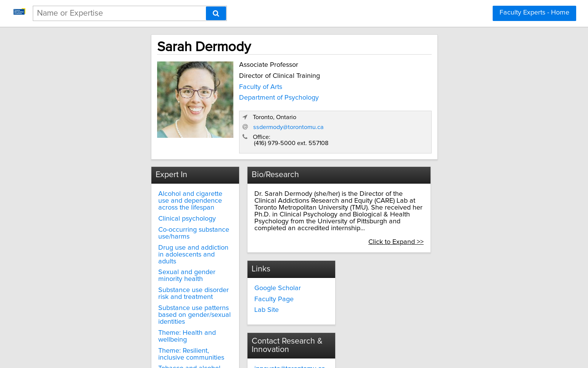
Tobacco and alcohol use (133, 310)
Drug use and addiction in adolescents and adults (134, 220)
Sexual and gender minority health (148, 234)
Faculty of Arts (195, 85)
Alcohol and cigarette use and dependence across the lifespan (144, 180)
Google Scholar (251, 258)
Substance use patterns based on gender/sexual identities (146, 267)
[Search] (216, 13)
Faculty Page (247, 269)
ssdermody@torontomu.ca (423, 109)
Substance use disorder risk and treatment (144, 249)
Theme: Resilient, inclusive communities (135, 295)
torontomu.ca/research (393, 271)
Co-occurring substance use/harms (148, 205)
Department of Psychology (213, 96)
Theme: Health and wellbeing (140, 281)
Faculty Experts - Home (534, 13)
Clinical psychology (125, 195)
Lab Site (239, 280)
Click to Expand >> (465, 211)
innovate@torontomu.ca (394, 258)
